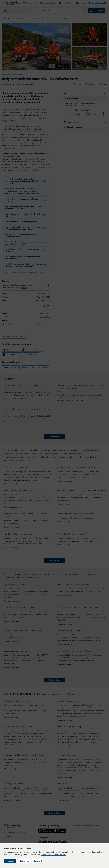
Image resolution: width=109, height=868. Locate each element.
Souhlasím (10, 861)
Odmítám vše (24, 861)
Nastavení (38, 861)
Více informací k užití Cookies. (53, 855)
